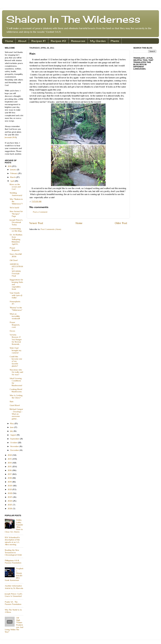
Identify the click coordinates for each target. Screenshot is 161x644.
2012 (10, 455)
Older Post (121, 223)
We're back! (14, 208)
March (13, 177)
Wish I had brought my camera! (15, 350)
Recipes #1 (39, 41)
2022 (10, 493)
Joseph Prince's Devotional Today (16, 222)
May (12, 423)
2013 (10, 459)
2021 (10, 489)
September (15, 439)
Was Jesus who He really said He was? (16, 372)
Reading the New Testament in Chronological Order (13, 552)
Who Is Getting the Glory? (16, 397)
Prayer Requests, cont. (15, 325)
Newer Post (36, 223)
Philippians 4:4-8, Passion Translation (13, 562)
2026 (10, 509)
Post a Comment (40, 212)
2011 (10, 166)
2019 (10, 482)
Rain (12, 402)
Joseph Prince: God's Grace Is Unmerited (14, 595)
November (15, 446)
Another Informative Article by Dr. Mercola (14, 587)
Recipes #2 (58, 41)
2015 (10, 467)
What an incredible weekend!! (15, 316)
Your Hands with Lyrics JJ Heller (16, 295)
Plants (115, 41)
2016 (10, 470)
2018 (10, 478)
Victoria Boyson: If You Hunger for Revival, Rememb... (16, 339)
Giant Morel (15, 405)
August (13, 435)
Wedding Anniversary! (16, 194)
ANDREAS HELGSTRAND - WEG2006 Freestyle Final (16, 270)
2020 (10, 486)
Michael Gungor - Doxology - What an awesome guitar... (16, 414)
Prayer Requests (15, 249)
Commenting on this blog (16, 230)
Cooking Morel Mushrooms (16, 390)
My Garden (98, 41)
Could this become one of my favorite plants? (16, 361)
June (12, 427)
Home (9, 41)
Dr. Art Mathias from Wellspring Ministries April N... (16, 239)
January (14, 170)
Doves (12, 331)
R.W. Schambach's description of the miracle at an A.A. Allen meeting (12, 541)
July (12, 431)
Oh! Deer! (14, 260)
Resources (78, 41)
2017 (10, 474)
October (14, 443)
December (15, 450)
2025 (10, 505)
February (14, 173)
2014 (10, 463)
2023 (10, 497)
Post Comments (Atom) (51, 229)
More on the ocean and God (15, 187)
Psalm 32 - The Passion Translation (13, 603)
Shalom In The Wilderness (73, 19)
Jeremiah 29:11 (10, 137)
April (12, 181)
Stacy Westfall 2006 (16, 255)
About (22, 41)
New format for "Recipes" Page (16, 214)
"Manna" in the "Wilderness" (16, 309)
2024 (10, 501)
